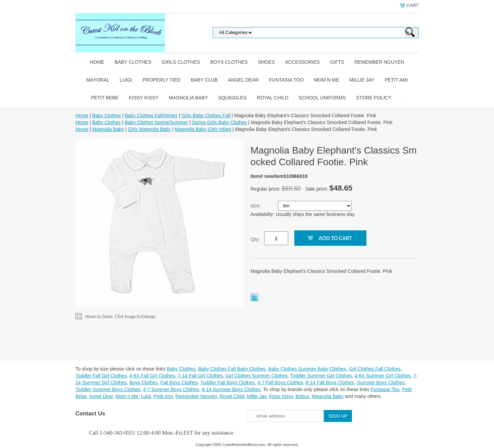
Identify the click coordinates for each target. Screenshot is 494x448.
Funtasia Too (286, 80)
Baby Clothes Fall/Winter (151, 116)
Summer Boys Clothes (381, 383)
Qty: (255, 239)
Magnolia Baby (188, 98)
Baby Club (204, 80)
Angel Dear (243, 80)
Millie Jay (362, 80)
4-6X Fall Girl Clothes (152, 376)
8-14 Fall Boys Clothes (330, 383)
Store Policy (374, 98)
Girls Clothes (181, 62)
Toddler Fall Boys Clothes (228, 383)
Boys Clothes (229, 62)
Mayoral (98, 80)
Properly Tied (161, 80)
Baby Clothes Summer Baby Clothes (307, 369)
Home (97, 62)
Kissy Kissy (144, 98)
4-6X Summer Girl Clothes (383, 376)
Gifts (337, 62)
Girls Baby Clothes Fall (206, 116)
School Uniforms (322, 98)
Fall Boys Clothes (179, 383)
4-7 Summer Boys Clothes (171, 389)
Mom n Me (326, 80)
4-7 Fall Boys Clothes (280, 383)
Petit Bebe (105, 98)
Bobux (302, 396)
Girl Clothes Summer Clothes (256, 376)
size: (256, 205)
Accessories (302, 62)
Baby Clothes (133, 62)
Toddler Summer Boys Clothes (108, 389)
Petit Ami (396, 80)
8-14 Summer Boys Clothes (231, 389)
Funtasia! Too (385, 389)
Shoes (266, 62)
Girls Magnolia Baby (149, 129)
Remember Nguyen (379, 62)
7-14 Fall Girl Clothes (200, 376)
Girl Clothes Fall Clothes (375, 369)
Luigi (126, 80)
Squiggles (232, 98)
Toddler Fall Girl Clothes (101, 376)
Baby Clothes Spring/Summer (156, 122)
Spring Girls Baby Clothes (219, 122)
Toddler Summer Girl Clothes (321, 376)
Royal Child (273, 98)
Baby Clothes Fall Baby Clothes (232, 369)
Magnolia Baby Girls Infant (203, 129)
